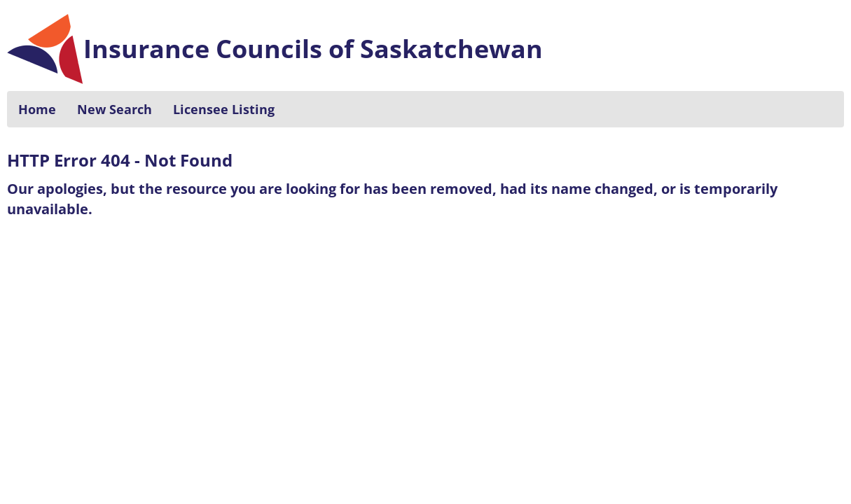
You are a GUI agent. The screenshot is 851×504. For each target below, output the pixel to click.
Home (37, 109)
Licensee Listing (224, 109)
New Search (115, 109)
